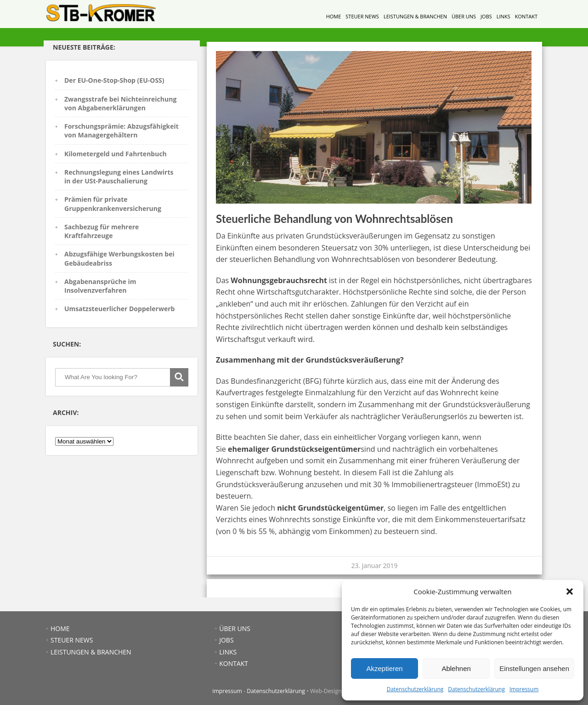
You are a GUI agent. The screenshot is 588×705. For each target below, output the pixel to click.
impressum (227, 691)
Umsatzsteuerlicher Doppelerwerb (119, 309)
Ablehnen (456, 668)
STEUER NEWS (362, 16)
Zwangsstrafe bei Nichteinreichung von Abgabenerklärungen (120, 103)
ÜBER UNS (464, 16)
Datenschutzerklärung (415, 689)
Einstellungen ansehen (534, 668)
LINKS (503, 16)
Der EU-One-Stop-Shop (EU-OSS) (114, 80)
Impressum (524, 689)
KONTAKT (526, 16)
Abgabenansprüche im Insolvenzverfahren (100, 286)
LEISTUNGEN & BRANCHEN (415, 16)
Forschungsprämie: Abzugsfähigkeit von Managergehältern (122, 131)
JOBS (486, 16)
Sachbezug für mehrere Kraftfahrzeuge (102, 231)
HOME (334, 16)
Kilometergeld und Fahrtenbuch (116, 154)
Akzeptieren (384, 668)
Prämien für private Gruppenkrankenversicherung (113, 204)
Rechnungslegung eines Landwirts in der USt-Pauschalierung (119, 176)
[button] (570, 591)
